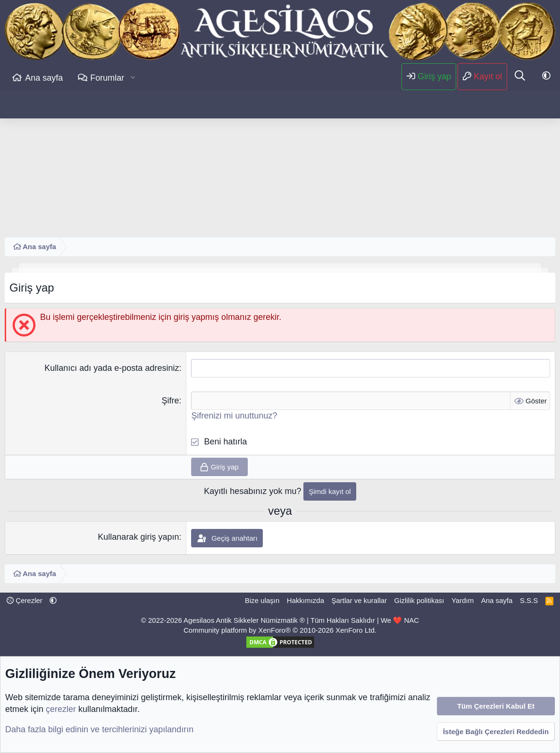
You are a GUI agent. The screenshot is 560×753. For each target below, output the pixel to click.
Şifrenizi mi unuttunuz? (234, 416)
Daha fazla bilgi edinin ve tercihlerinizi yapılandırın (99, 729)
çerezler (61, 709)
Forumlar (107, 78)
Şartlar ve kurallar (359, 600)
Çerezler (25, 600)
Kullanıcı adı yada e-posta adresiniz (112, 368)
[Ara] (520, 76)
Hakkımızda (305, 600)
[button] (133, 78)
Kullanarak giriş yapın (138, 537)
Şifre (170, 401)
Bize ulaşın (262, 600)
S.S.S (529, 600)
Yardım (463, 600)
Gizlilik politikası (419, 600)
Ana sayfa (44, 78)
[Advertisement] (280, 162)
